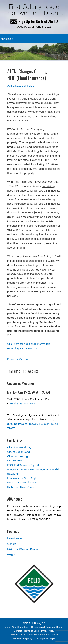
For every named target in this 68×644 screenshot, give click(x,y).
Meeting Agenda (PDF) (23, 403)
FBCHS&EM (15, 461)
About (15, 627)
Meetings (24, 627)
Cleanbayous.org (17, 456)
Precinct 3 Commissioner (22, 482)
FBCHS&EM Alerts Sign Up (24, 465)
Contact (18, 631)
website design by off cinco (27, 638)
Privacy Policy (47, 631)
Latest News (15, 538)
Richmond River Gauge (21, 487)
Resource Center (54, 627)
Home (7, 627)
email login (49, 638)
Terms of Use (31, 631)
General (24, 359)
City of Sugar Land (18, 452)
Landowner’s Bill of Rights (23, 478)
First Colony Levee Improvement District (34, 10)
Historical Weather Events (23, 549)
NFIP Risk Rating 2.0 (34, 623)
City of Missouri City (19, 447)
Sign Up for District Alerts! (34, 21)
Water (11, 555)
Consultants (37, 627)
